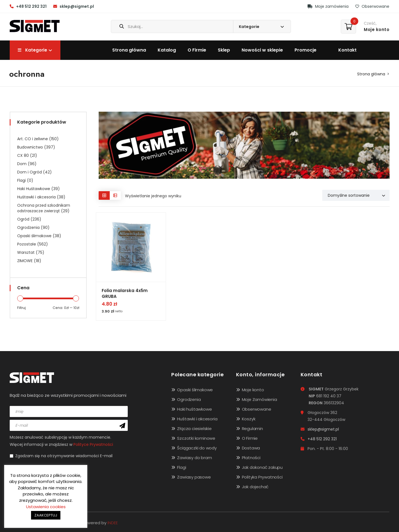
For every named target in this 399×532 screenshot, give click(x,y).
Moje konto (253, 390)
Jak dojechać (255, 487)
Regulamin (252, 429)
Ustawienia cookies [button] (46, 507)
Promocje (305, 50)
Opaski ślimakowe (34, 236)
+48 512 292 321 (31, 6)
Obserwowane (372, 6)
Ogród (23, 219)
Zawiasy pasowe (194, 477)
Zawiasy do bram (194, 458)
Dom (22, 164)
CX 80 (23, 155)
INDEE (113, 523)
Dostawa (251, 448)
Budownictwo (30, 147)
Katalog (167, 50)
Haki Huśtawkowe (34, 189)
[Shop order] (356, 195)
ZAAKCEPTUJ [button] (46, 515)
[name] (69, 411)
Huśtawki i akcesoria (36, 197)
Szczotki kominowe (196, 438)
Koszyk (249, 419)
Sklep (224, 50)
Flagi (21, 180)
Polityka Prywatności (262, 477)
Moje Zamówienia (259, 399)
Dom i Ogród (30, 172)
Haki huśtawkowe (194, 409)
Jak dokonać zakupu (262, 467)
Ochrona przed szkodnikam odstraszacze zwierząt (44, 208)
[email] (69, 425)
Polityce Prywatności (93, 444)
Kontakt (347, 50)
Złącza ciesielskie (194, 429)
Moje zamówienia (328, 6)
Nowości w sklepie (262, 50)
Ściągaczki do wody (197, 448)
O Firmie (197, 50)
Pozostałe (27, 244)
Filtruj (21, 308)
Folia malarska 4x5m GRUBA (125, 293)
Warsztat (26, 252)
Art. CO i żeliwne (33, 139)
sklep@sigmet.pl (77, 6)
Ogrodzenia (28, 227)
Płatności (251, 458)
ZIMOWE (25, 261)
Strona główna (129, 50)
